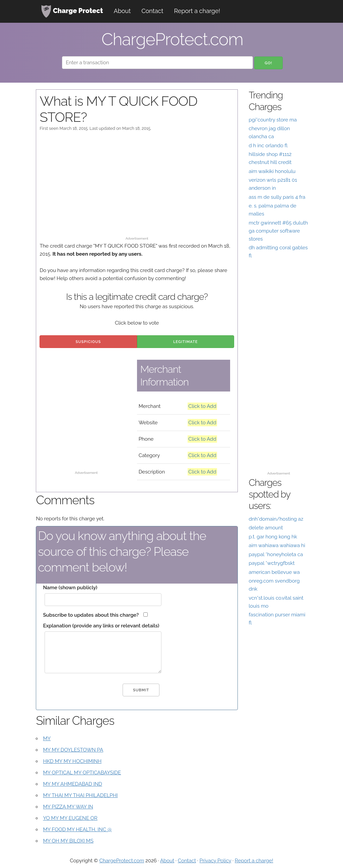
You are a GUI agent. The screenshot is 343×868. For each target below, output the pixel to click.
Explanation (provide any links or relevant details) (101, 626)
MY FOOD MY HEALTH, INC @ (77, 830)
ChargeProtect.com (122, 861)
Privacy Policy (216, 861)
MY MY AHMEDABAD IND (72, 784)
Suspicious (88, 342)
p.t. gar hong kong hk (273, 537)
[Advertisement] (137, 187)
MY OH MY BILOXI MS (68, 841)
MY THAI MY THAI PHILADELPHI (80, 795)
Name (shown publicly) (70, 588)
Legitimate (185, 342)
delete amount (266, 528)
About (122, 11)
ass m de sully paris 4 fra (277, 197)
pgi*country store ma (273, 120)
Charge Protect (72, 11)
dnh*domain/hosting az (276, 519)
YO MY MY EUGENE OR (70, 818)
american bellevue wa (274, 572)
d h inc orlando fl (268, 146)
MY (47, 739)
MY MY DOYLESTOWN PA (73, 750)
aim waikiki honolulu (272, 171)
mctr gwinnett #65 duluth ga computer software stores (278, 231)
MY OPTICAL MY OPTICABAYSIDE (82, 773)
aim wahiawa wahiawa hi (277, 545)
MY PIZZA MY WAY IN (68, 807)
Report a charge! (197, 11)
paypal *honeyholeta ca (276, 554)
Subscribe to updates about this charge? (91, 615)
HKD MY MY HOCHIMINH (72, 761)
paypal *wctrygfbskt (271, 563)
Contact (152, 11)
